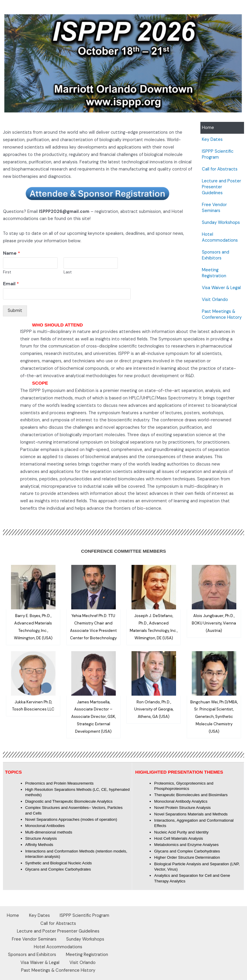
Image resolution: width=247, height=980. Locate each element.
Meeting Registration (214, 273)
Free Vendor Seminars (214, 208)
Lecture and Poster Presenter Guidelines (221, 187)
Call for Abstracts (220, 169)
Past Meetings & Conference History (222, 314)
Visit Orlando (215, 300)
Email (11, 284)
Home (208, 128)
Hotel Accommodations (220, 237)
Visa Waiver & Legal (221, 288)
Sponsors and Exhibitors (216, 255)
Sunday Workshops (221, 223)
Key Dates (212, 140)
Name (12, 253)
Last (68, 272)
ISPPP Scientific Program (218, 154)
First (7, 272)
